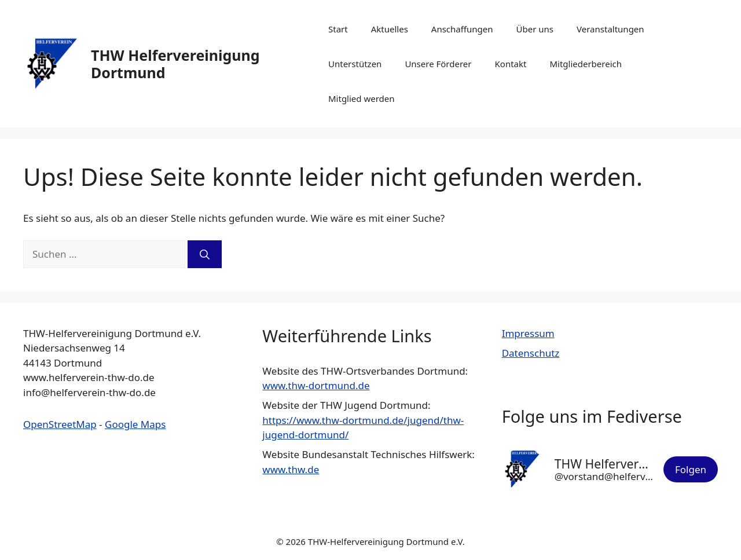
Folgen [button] (691, 469)
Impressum (528, 333)
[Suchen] (205, 254)
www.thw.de (291, 469)
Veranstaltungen (610, 29)
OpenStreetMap (60, 424)
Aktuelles (390, 29)
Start (338, 29)
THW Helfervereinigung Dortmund (175, 64)
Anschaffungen (462, 29)
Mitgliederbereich (586, 64)
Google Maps (135, 424)
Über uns (535, 29)
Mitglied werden (362, 98)
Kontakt (511, 64)
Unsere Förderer (438, 64)
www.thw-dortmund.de (316, 385)
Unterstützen (355, 64)
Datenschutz (531, 353)
